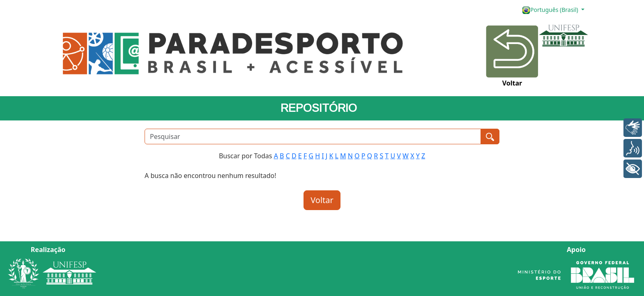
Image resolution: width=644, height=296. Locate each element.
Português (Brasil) (551, 10)
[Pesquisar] (313, 136)
